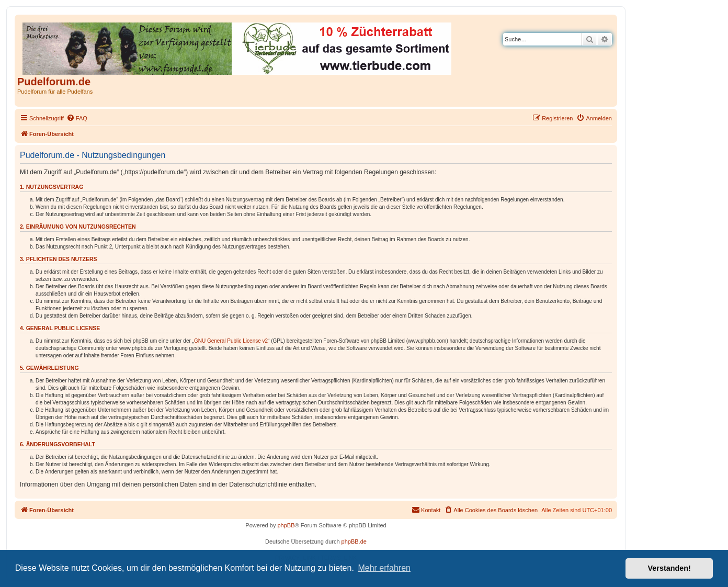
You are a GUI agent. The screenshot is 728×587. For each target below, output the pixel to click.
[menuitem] (77, 118)
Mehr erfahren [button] (384, 568)
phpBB (286, 525)
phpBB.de (354, 541)
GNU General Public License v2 (231, 341)
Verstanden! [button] (669, 568)
